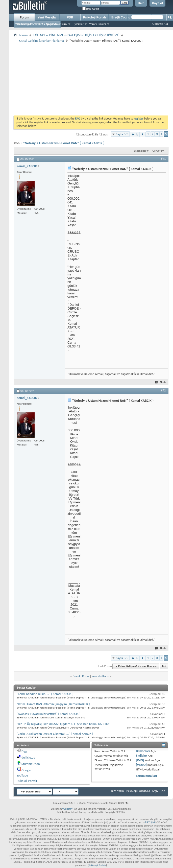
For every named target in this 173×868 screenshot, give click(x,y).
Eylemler (78, 24)
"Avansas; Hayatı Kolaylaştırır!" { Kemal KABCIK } (48, 714)
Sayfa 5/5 (122, 134)
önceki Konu (81, 676)
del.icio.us (28, 757)
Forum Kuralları (146, 776)
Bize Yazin (117, 791)
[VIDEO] (141, 765)
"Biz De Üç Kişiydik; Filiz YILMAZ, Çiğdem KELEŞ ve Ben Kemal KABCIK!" (63, 724)
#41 (163, 159)
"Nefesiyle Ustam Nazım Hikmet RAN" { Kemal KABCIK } (64, 143)
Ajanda (50, 24)
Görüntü (157, 151)
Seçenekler (140, 151)
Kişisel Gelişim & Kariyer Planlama (41, 41)
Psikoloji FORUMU (138, 791)
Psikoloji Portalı (94, 17)
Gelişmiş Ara (160, 24)
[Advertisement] (91, 79)
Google (26, 770)
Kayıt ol (157, 3)
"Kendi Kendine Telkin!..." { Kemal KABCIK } (45, 694)
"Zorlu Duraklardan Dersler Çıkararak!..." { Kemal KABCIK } (55, 734)
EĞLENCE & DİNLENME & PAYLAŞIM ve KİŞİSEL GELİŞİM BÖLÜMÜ (76, 35)
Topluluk (62, 24)
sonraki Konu (101, 676)
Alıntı (160, 382)
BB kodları (143, 751)
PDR (70, 17)
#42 (163, 390)
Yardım (39, 24)
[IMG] (140, 760)
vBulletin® (68, 809)
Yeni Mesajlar (23, 24)
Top (164, 666)
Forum (24, 17)
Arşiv (155, 791)
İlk (134, 134)
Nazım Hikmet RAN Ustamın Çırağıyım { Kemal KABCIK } (53, 704)
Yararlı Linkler (98, 24)
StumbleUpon (31, 764)
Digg (24, 751)
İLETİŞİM (150, 822)
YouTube (22, 775)
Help (141, 3)
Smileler (141, 756)
